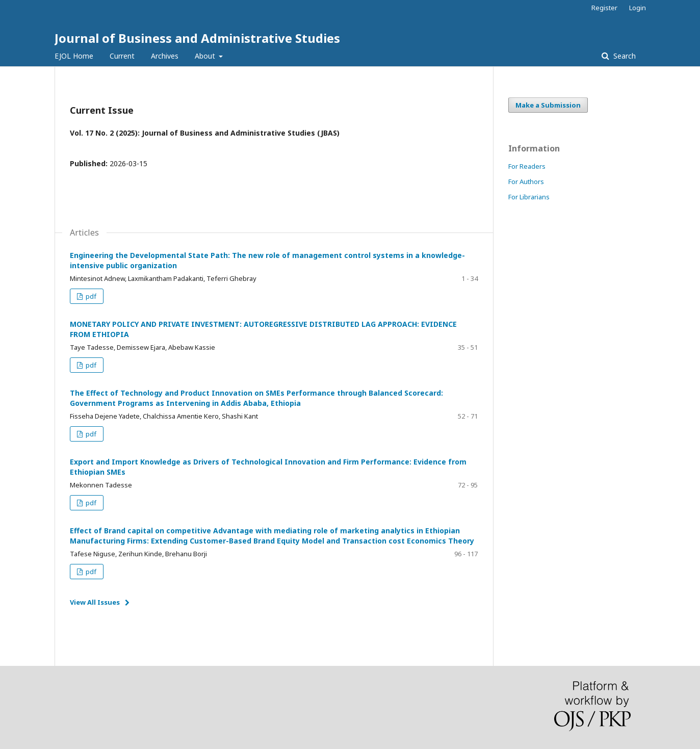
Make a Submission (548, 105)
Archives (165, 56)
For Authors (526, 182)
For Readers (527, 166)
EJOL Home (74, 56)
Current (122, 56)
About (206, 56)
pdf (90, 296)
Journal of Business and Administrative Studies (197, 38)
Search (624, 56)
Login (638, 8)
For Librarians (529, 197)
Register (604, 8)
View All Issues (95, 602)
